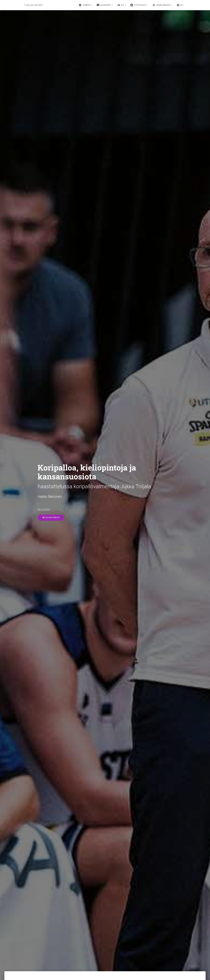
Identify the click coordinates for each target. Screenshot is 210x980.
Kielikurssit (104, 5)
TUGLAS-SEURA (33, 5)
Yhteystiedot (138, 5)
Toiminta (85, 5)
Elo (121, 5)
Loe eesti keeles (51, 518)
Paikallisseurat (162, 5)
